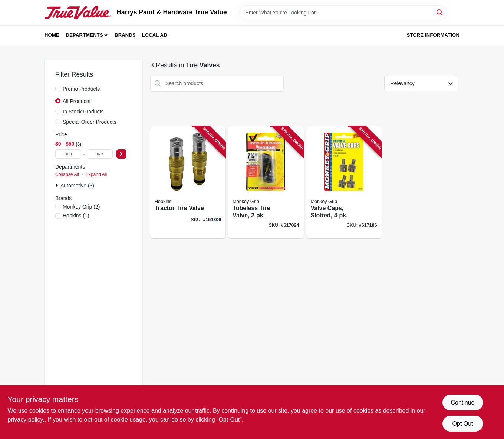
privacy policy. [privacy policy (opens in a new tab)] (26, 420)
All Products (77, 101)
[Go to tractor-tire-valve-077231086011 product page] (188, 182)
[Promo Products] (58, 89)
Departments (85, 35)
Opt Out (462, 424)
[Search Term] (343, 13)
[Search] (440, 12)
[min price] (68, 154)
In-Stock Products (83, 112)
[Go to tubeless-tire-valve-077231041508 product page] (266, 182)
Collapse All (67, 174)
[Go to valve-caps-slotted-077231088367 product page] (344, 182)
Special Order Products (90, 122)
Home (52, 35)
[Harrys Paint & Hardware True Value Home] (78, 13)
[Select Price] (121, 154)
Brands (125, 35)
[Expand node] (58, 185)
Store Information (433, 35)
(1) (76, 216)
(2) (81, 207)
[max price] (100, 154)
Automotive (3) (77, 186)
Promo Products (81, 89)
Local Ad (155, 35)
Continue (462, 403)
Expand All (96, 174)
